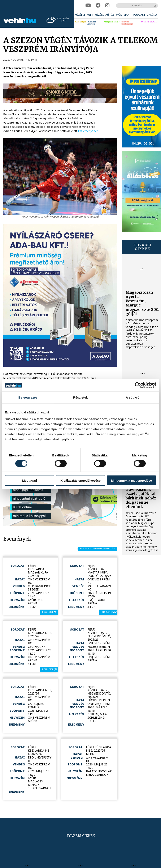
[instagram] (107, 5)
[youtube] (88, 5)
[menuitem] (80, 15)
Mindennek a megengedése (132, 480)
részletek (48, 612)
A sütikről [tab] (133, 397)
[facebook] (98, 5)
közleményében (88, 131)
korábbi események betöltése (98, 549)
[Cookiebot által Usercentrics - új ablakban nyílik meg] (138, 385)
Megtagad (30, 480)
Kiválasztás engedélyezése (80, 480)
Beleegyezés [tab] (28, 397)
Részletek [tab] (80, 397)
